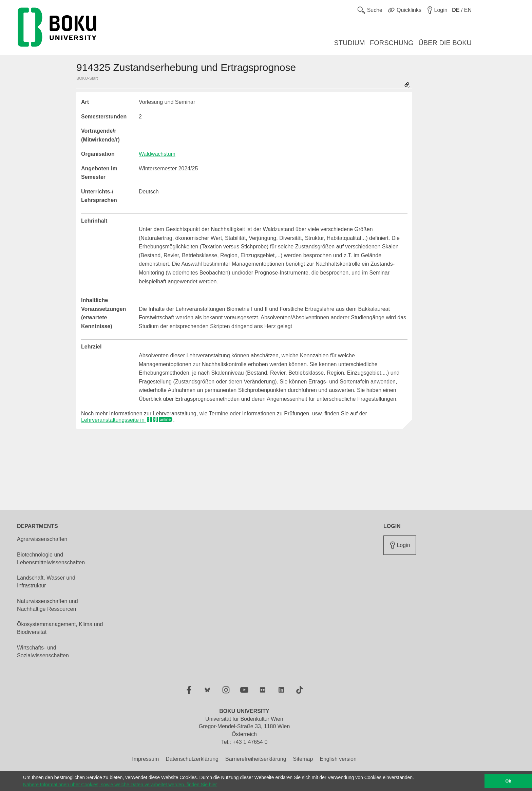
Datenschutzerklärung (192, 759)
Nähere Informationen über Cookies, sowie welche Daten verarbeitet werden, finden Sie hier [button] (120, 785)
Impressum (145, 759)
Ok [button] (508, 781)
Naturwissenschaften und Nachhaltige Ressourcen (47, 605)
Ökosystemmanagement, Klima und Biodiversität (60, 628)
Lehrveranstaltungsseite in (127, 420)
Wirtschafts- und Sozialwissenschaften (43, 652)
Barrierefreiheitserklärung (256, 759)
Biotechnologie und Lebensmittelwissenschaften (51, 559)
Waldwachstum (157, 154)
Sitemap (303, 759)
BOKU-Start (87, 78)
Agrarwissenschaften (42, 539)
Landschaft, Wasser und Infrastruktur (46, 582)
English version (338, 759)
